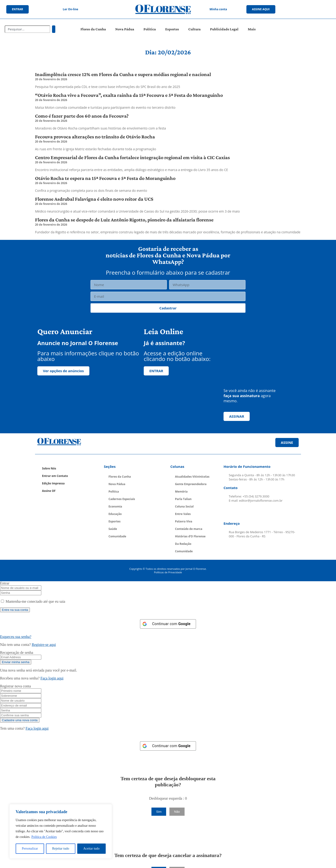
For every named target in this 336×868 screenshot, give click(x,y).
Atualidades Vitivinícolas (192, 477)
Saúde (113, 529)
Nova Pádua (125, 29)
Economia (115, 506)
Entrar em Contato (55, 476)
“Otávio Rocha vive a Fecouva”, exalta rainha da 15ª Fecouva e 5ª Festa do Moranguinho (129, 95)
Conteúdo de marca (189, 529)
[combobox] (27, 29)
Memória (181, 492)
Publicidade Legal (224, 29)
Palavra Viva (184, 521)
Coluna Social (184, 506)
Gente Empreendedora (191, 484)
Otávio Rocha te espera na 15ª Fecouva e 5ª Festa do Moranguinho (105, 178)
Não (177, 812)
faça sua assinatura (242, 396)
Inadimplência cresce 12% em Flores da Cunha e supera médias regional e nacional (123, 74)
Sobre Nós (49, 468)
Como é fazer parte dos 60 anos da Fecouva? (82, 116)
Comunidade (117, 536)
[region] (61, 831)
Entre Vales (183, 514)
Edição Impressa (53, 483)
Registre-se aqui (44, 645)
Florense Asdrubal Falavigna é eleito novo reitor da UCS (94, 199)
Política (150, 29)
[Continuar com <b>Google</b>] (168, 624)
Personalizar (30, 849)
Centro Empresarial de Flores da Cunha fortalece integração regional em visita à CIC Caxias (132, 157)
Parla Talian (183, 499)
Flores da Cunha (93, 29)
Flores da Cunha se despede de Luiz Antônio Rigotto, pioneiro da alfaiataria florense (124, 220)
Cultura (194, 29)
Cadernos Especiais (122, 499)
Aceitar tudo (91, 849)
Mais (252, 29)
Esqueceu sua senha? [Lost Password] (16, 637)
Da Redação (183, 544)
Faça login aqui (52, 678)
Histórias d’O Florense (190, 536)
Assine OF (49, 491)
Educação (115, 514)
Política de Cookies (44, 837)
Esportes (172, 29)
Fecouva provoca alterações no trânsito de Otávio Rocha (95, 137)
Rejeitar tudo (61, 849)
